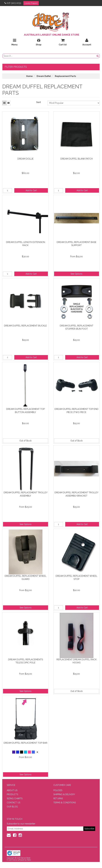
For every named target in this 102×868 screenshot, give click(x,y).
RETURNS (58, 798)
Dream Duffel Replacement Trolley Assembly (26, 494)
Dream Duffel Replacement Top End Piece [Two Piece (76, 411)
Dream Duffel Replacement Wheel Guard (26, 578)
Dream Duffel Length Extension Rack (26, 244)
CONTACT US (13, 803)
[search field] (49, 56)
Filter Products (16, 67)
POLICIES (58, 790)
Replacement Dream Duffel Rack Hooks (77, 661)
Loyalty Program (31, 3)
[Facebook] (15, 835)
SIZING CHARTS (15, 798)
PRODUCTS (12, 794)
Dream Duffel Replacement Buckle (25, 326)
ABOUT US (12, 790)
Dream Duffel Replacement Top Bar (25, 743)
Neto (29, 860)
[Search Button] (98, 56)
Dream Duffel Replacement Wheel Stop (76, 578)
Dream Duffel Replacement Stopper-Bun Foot (77, 327)
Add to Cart (31, 190)
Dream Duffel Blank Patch (77, 159)
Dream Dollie (26, 159)
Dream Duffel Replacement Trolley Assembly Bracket (76, 494)
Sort (39, 102)
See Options (76, 274)
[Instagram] (20, 835)
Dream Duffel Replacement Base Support (77, 244)
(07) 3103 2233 (13, 3)
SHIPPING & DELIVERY (64, 794)
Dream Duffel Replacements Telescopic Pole (26, 661)
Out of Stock (25, 441)
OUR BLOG (12, 807)
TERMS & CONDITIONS (65, 803)
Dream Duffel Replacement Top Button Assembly (25, 411)
